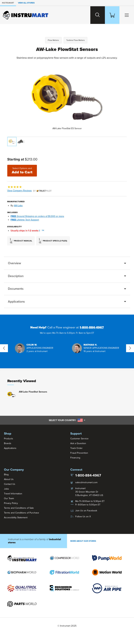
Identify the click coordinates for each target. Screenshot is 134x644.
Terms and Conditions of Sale (19, 508)
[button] (41, 231)
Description (16, 276)
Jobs (6, 489)
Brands (8, 443)
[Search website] (98, 15)
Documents (16, 289)
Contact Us (10, 484)
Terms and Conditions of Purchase (22, 513)
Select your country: (67, 420)
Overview (14, 263)
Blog (6, 475)
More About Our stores (83, 541)
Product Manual (21, 241)
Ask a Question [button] (78, 443)
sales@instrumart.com (86, 482)
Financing (75, 458)
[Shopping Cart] (112, 15)
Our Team (9, 498)
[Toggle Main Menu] (127, 15)
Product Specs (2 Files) (53, 241)
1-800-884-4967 (92, 327)
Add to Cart (22, 171)
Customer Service (79, 439)
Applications (16, 302)
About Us (9, 479)
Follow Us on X (83, 517)
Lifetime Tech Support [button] (25, 220)
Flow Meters (53, 40)
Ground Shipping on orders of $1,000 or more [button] (37, 216)
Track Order (76, 448)
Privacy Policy (11, 503)
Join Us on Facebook (86, 511)
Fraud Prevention (79, 453)
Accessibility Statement (16, 518)
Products (9, 439)
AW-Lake (18, 206)
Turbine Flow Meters (76, 40)
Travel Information (13, 494)
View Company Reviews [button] (29, 191)
